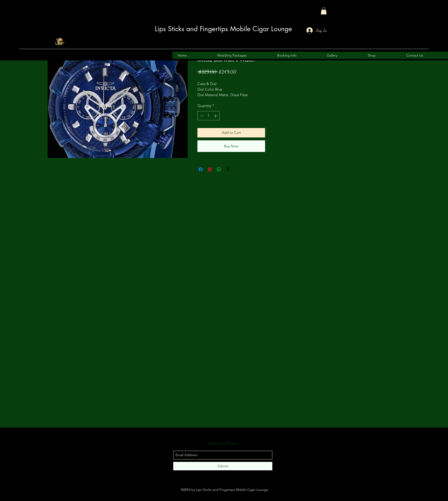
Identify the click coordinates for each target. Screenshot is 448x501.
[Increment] (216, 116)
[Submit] (223, 466)
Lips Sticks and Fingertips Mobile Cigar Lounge (224, 29)
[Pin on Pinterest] (210, 169)
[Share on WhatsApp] (219, 169)
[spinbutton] (209, 116)
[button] (324, 11)
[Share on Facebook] (201, 169)
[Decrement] (201, 116)
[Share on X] (228, 169)
